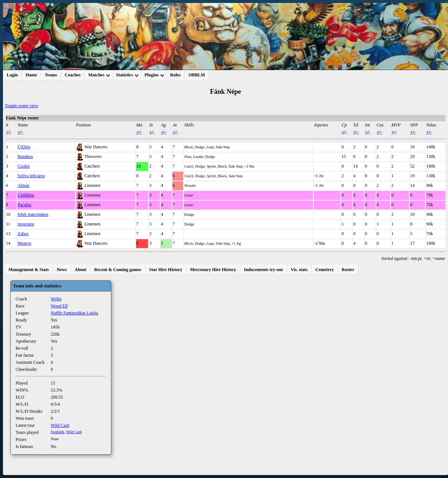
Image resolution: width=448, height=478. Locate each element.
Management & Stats (29, 270)
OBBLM (197, 75)
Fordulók (58, 432)
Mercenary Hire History (213, 270)
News (62, 270)
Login (12, 75)
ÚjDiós (24, 147)
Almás (24, 185)
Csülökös (26, 195)
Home (31, 75)
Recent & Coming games (118, 270)
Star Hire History (166, 270)
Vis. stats (299, 270)
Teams (51, 75)
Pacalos (25, 205)
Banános (25, 156)
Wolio (56, 299)
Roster (348, 270)
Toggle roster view (22, 106)
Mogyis (25, 243)
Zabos (23, 234)
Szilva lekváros (32, 176)
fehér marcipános (33, 214)
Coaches (73, 75)
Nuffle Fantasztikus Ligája (75, 313)
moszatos (26, 224)
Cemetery (325, 270)
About (80, 270)
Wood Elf (59, 306)
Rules (176, 75)
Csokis (24, 166)
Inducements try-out (263, 270)
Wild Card (60, 425)
